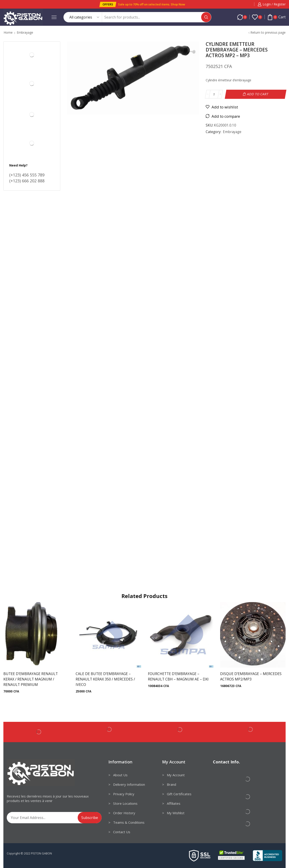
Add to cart (258, 94)
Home (8, 32)
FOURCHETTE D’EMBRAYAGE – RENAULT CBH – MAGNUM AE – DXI (178, 676)
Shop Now (178, 4)
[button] (108, 4)
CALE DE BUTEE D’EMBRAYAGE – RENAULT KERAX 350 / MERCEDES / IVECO (105, 679)
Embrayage (25, 32)
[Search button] (206, 17)
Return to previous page (268, 32)
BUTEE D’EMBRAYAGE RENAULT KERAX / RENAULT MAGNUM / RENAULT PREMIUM (31, 679)
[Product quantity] (214, 94)
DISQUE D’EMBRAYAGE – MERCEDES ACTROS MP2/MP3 (251, 676)
